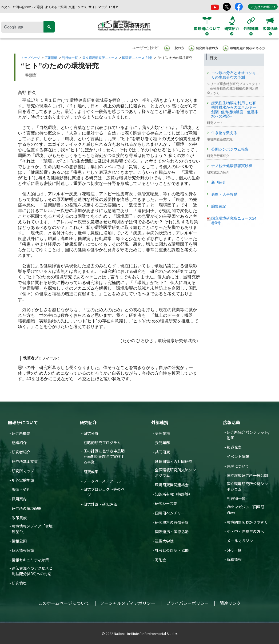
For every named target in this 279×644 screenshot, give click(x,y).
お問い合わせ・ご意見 (28, 7)
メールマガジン (240, 541)
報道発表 (234, 447)
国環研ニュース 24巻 (137, 58)
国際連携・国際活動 (172, 532)
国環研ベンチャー (170, 513)
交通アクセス (77, 7)
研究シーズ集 (166, 503)
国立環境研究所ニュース (100, 58)
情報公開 (19, 541)
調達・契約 (21, 489)
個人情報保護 (23, 550)
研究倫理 (19, 583)
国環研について (23, 422)
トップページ (30, 58)
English (114, 7)
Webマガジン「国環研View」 (246, 510)
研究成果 (91, 472)
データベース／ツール (102, 481)
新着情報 (234, 559)
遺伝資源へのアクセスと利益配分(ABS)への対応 (32, 571)
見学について (238, 466)
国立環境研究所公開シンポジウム (247, 486)
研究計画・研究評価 (100, 504)
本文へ (6, 7)
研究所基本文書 (25, 461)
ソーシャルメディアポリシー (128, 603)
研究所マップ (23, 471)
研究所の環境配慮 (27, 508)
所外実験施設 (23, 480)
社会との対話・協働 (172, 550)
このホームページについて (64, 603)
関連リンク (230, 603)
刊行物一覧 (70, 58)
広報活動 (51, 58)
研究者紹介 (21, 452)
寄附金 (161, 560)
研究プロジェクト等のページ (104, 492)
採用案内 (19, 499)
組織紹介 (19, 443)
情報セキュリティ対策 (30, 560)
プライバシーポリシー (188, 603)
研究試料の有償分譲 (172, 522)
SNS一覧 (234, 550)
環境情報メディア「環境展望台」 (32, 529)
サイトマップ (98, 7)
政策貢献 (19, 518)
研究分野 (91, 433)
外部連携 (160, 422)
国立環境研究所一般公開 (247, 475)
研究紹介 (88, 422)
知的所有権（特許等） (174, 494)
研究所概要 (21, 433)
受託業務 (162, 433)
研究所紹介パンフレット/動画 (248, 435)
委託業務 (162, 443)
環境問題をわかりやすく (247, 522)
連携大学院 (164, 541)
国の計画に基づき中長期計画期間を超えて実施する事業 (104, 456)
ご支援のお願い (263, 7)
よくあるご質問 (56, 7)
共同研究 (162, 452)
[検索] (24, 27)
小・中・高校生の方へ (245, 531)
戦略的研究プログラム (102, 443)
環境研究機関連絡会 (172, 485)
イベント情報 (238, 456)
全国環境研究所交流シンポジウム (176, 473)
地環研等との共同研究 (174, 461)
